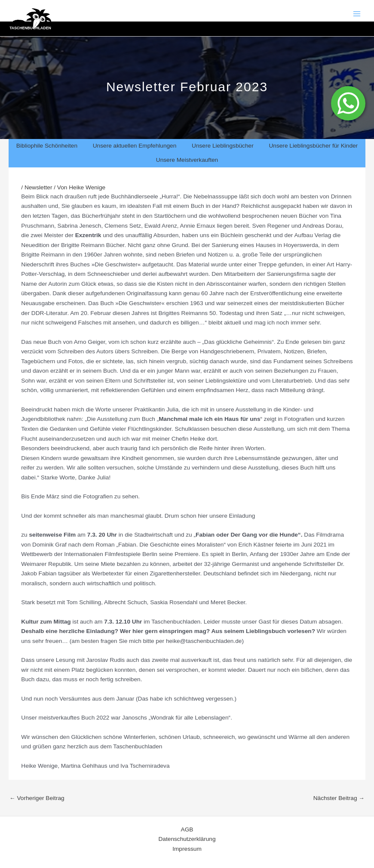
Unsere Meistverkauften (187, 160)
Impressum (187, 849)
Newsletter (38, 187)
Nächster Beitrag (339, 798)
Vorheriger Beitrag (37, 798)
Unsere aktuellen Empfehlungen (135, 146)
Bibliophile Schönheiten (47, 146)
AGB (187, 829)
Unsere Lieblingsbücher (223, 146)
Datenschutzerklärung (187, 839)
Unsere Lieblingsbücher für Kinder (313, 146)
